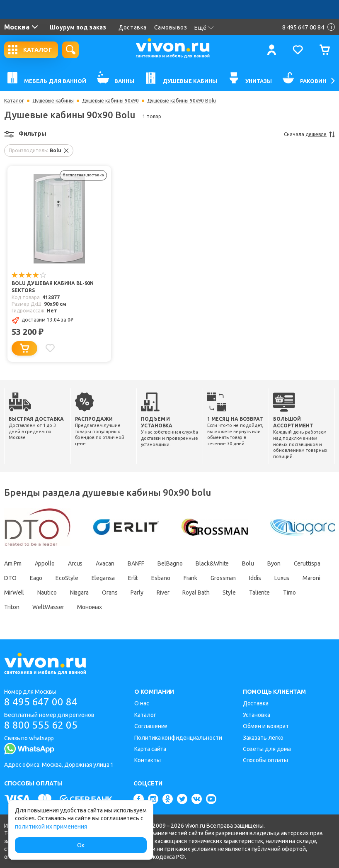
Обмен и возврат (266, 726)
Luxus (282, 578)
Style (229, 592)
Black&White (212, 563)
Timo (289, 592)
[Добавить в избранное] (50, 348)
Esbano (161, 578)
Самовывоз (171, 27)
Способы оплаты (266, 760)
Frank (191, 578)
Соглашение (151, 726)
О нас (142, 703)
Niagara (79, 592)
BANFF (136, 563)
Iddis (255, 578)
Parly (137, 592)
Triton (12, 607)
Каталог (14, 101)
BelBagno (170, 563)
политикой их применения (51, 827)
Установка (257, 715)
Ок (81, 845)
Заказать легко (263, 738)
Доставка (132, 27)
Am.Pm (13, 563)
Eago (36, 578)
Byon (274, 563)
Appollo (45, 563)
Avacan (105, 563)
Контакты (147, 760)
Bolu (248, 563)
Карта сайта (150, 749)
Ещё (204, 28)
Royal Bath (196, 592)
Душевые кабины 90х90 (110, 101)
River (163, 592)
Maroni (311, 578)
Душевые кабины (53, 101)
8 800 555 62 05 (41, 725)
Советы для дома (267, 749)
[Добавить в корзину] (24, 348)
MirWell (14, 592)
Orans (110, 592)
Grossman (223, 578)
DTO (10, 578)
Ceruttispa (307, 563)
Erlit (133, 578)
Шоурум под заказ (78, 27)
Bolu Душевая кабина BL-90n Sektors (53, 287)
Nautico (47, 592)
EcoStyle (67, 578)
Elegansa (103, 578)
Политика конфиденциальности (178, 738)
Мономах (89, 607)
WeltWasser (48, 607)
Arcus (75, 563)
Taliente (259, 592)
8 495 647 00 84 (41, 702)
